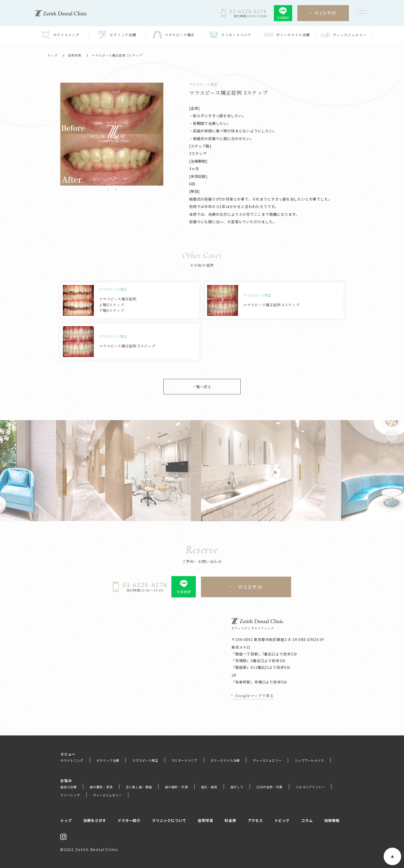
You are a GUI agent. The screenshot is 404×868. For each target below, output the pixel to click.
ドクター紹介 (129, 820)
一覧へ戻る (202, 387)
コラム (307, 820)
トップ (53, 55)
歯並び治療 (69, 787)
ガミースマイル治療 (225, 760)
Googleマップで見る (255, 696)
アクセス (255, 820)
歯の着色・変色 (101, 787)
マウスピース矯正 (145, 760)
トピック (282, 820)
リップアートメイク (309, 760)
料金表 (230, 820)
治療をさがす (95, 820)
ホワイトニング (72, 760)
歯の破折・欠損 (176, 787)
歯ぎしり (237, 787)
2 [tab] (116, 189)
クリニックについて (169, 820)
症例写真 (75, 55)
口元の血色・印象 (270, 787)
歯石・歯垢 (209, 787)
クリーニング (70, 795)
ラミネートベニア (184, 760)
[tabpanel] (66, 134)
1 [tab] (108, 189)
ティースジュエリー (267, 760)
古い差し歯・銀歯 (139, 787)
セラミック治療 (108, 760)
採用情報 (332, 820)
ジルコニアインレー (310, 787)
